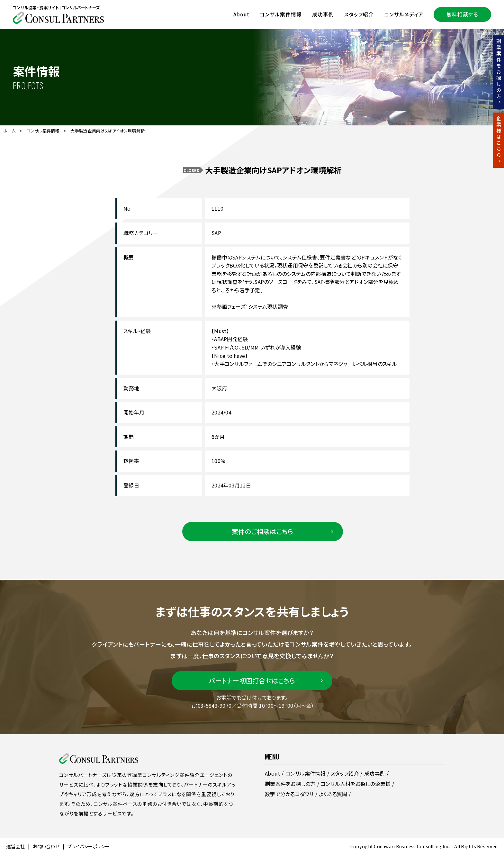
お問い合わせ (46, 846)
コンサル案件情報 (281, 14)
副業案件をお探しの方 (290, 784)
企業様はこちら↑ (499, 140)
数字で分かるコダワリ (289, 794)
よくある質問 (333, 794)
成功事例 (323, 14)
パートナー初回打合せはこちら (252, 681)
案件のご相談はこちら (263, 531)
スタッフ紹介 (359, 14)
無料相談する (462, 14)
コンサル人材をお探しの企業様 (356, 784)
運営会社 (16, 846)
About (241, 14)
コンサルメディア (404, 14)
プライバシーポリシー (89, 846)
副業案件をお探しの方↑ (499, 72)
